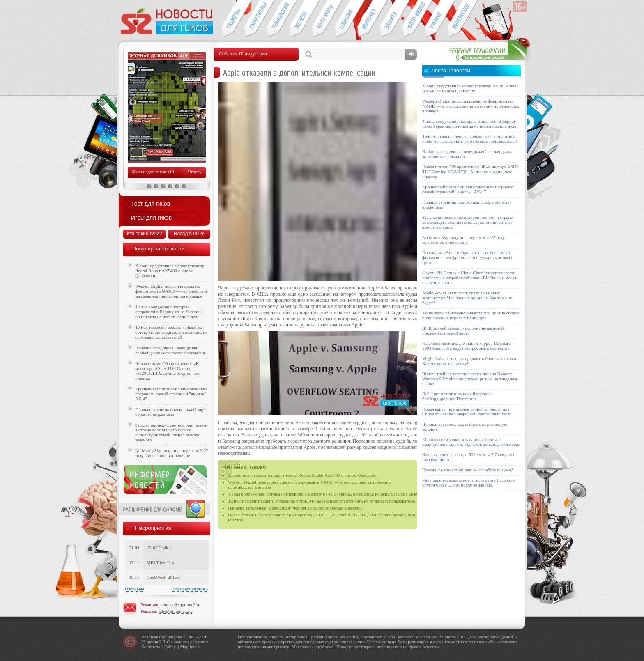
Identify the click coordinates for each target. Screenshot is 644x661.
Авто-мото (323, 19)
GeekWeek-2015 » (163, 577)
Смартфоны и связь (256, 19)
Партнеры (135, 589)
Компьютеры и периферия (301, 19)
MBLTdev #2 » (160, 562)
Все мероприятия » (190, 589)
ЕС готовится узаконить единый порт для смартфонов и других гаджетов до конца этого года (471, 442)
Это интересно (463, 19)
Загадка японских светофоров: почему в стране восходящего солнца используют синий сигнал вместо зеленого (172, 432)
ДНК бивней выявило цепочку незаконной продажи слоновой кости (463, 330)
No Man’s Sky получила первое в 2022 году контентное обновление (172, 453)
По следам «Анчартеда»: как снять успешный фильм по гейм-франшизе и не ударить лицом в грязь (468, 257)
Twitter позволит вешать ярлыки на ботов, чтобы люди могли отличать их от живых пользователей (322, 501)
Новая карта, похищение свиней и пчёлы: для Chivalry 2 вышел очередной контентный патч (466, 411)
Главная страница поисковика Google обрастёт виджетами (171, 412)
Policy (170, 647)
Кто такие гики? (144, 234)
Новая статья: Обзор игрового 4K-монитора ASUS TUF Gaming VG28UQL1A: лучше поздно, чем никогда (168, 371)
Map (184, 647)
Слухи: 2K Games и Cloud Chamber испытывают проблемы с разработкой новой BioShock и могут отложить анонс (469, 278)
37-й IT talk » (159, 548)
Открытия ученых (436, 19)
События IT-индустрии (346, 19)
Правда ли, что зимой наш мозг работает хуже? (467, 470)
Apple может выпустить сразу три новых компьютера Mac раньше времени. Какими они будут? (467, 298)
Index (194, 647)
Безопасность (391, 19)
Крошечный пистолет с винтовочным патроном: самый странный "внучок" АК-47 (171, 394)
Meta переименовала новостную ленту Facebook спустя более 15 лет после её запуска (468, 482)
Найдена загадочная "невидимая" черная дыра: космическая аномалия (295, 508)
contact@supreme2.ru (181, 604)
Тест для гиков (151, 204)
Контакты (151, 647)
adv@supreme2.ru (175, 611)
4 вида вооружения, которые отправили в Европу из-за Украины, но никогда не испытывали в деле (323, 494)
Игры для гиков (151, 218)
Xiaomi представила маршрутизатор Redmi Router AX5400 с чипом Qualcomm (303, 475)
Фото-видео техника (414, 19)
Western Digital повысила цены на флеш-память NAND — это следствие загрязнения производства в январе (171, 291)
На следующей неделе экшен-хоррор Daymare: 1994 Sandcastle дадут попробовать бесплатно (467, 346)
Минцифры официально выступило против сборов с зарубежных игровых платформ (471, 315)
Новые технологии (278, 19)
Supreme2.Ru (156, 642)
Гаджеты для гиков (233, 19)
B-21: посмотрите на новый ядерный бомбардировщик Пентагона (458, 396)
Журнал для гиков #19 (153, 172)
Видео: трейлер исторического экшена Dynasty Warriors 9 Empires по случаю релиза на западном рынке (470, 379)
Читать (195, 172)
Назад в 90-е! (189, 234)
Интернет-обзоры (369, 19)
